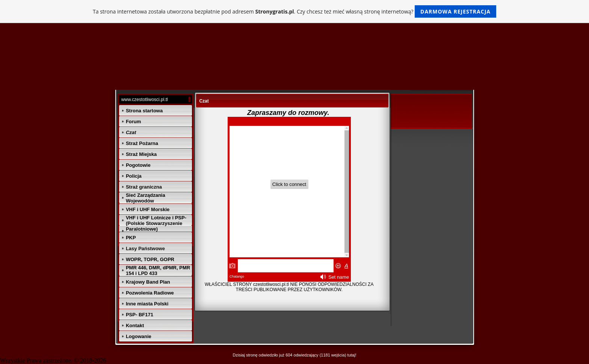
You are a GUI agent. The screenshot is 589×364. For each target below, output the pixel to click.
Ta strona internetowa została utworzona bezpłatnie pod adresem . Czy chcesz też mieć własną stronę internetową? (294, 11)
